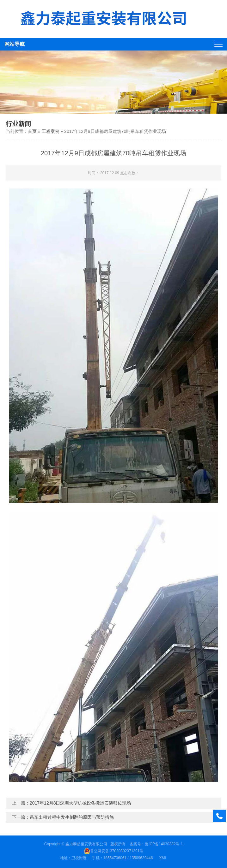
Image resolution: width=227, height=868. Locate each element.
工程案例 (51, 131)
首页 (32, 131)
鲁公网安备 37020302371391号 (114, 851)
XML (163, 858)
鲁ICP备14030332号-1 (164, 844)
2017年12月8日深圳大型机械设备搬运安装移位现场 (80, 803)
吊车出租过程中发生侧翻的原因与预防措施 (72, 817)
